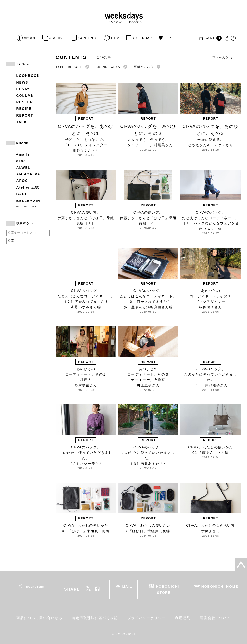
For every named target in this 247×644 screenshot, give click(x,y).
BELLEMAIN (28, 201)
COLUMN (25, 96)
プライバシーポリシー (147, 618)
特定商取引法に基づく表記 (95, 618)
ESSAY (23, 89)
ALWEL (24, 168)
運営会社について (215, 618)
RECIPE (24, 109)
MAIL (127, 586)
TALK (22, 122)
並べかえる (222, 57)
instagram (34, 586)
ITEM (115, 38)
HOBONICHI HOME (220, 586)
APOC (22, 181)
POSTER (25, 102)
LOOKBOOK (28, 76)
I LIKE (169, 38)
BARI (21, 194)
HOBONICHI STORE (168, 589)
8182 (21, 161)
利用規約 (183, 618)
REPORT (25, 115)
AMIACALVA (28, 174)
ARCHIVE (57, 38)
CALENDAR (142, 38)
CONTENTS (88, 38)
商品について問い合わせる (39, 618)
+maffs (23, 154)
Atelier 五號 (28, 187)
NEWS (22, 82)
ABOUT (30, 38)
